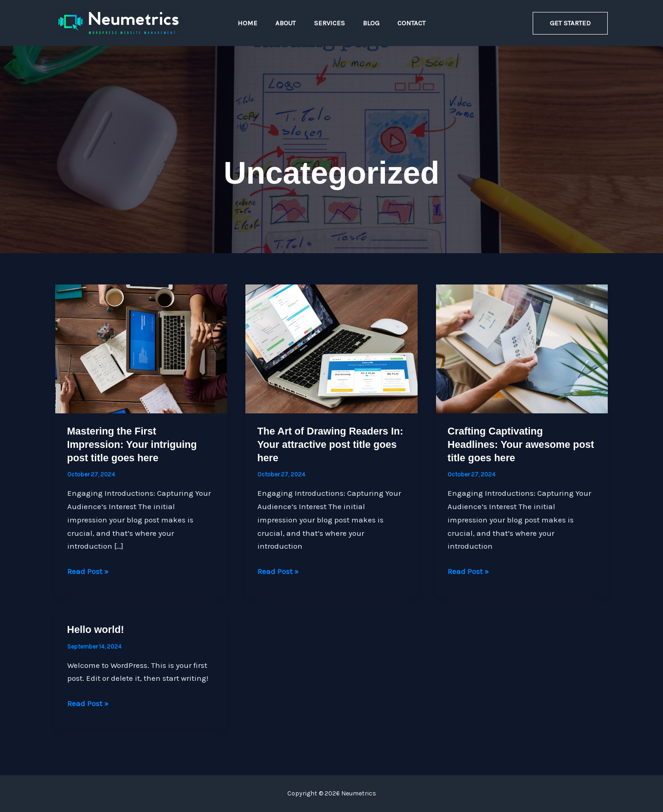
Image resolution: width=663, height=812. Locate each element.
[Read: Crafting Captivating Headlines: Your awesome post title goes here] (522, 348)
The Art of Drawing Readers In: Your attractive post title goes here (331, 444)
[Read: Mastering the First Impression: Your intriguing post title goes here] (141, 348)
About (290, 23)
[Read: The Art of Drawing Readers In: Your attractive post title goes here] (331, 348)
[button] (570, 23)
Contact (403, 23)
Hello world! (96, 629)
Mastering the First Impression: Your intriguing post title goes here (133, 444)
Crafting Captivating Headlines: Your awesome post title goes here (510, 444)
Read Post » (88, 571)
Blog (367, 23)
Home (256, 23)
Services (329, 23)
